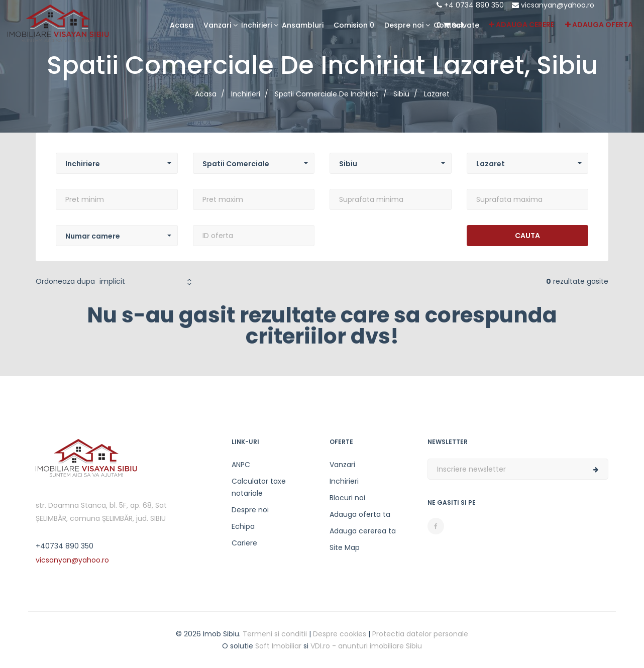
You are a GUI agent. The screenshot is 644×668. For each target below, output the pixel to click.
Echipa (243, 526)
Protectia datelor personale (420, 634)
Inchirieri (344, 481)
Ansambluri (303, 25)
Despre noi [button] (404, 25)
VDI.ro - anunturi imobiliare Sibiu (366, 646)
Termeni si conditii (275, 634)
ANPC (241, 465)
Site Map (345, 547)
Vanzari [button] (217, 25)
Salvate (458, 25)
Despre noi (250, 510)
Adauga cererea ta (363, 531)
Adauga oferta (599, 25)
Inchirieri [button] (256, 25)
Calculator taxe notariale (259, 487)
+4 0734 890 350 (470, 5)
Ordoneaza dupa (65, 281)
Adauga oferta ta (360, 514)
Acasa (182, 25)
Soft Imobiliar (278, 646)
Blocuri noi (347, 498)
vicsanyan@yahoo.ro (553, 5)
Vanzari (342, 465)
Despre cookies (340, 634)
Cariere (244, 543)
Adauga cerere (521, 25)
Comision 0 (354, 25)
